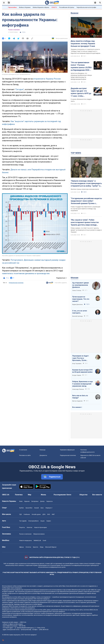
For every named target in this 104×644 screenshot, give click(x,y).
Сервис (49, 521)
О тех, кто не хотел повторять (80, 312)
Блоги (69, 495)
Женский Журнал (51, 547)
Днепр (42, 501)
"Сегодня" (19, 89)
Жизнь (43, 495)
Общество (83, 495)
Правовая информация (67, 450)
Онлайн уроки (36, 514)
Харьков (27, 501)
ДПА (44, 514)
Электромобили (33, 521)
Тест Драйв (23, 521)
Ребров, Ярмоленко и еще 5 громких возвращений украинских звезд (83, 384)
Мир (30, 495)
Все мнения (77, 407)
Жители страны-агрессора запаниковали (85, 189)
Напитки (29, 527)
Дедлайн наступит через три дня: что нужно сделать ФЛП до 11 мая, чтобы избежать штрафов (81, 92)
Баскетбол (29, 508)
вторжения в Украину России (47, 79)
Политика (19, 495)
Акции (42, 521)
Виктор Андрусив (77, 401)
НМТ (53, 514)
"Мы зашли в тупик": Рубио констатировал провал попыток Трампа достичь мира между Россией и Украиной (85, 222)
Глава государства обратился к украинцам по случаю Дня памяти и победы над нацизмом (85, 209)
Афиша (21, 547)
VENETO (54, 7)
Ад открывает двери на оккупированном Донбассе (80, 285)
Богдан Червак (77, 375)
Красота (36, 547)
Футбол (22, 508)
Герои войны (12, 7)
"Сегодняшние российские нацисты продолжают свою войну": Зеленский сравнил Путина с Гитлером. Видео (86, 201)
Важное (75, 13)
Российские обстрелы (67, 7)
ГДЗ (20, 514)
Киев (21, 501)
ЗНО (49, 514)
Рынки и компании (14, 30)
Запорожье (35, 501)
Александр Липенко (78, 389)
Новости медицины (26, 540)
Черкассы (49, 501)
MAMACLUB (37, 540)
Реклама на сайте (25, 455)
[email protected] (26, 630)
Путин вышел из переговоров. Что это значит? (81, 299)
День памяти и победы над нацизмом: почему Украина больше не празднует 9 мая (83, 44)
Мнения (75, 278)
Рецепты (22, 527)
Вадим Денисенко (78, 304)
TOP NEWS (76, 153)
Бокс (42, 508)
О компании (23, 450)
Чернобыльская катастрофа (86, 7)
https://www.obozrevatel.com (71, 586)
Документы (43, 455)
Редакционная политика (16, 283)
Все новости (97, 495)
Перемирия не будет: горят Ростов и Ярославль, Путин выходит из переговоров (82, 358)
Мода (42, 547)
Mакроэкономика (39, 534)
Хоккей (37, 508)
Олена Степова (77, 290)
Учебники (27, 514)
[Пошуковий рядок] (100, 3)
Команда (42, 450)
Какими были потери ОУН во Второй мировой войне (82, 371)
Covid (44, 540)
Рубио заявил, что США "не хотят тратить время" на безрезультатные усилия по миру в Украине (86, 230)
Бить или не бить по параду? (80, 397)
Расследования (60, 495)
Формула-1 (49, 508)
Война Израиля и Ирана (41, 7)
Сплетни (28, 547)
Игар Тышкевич (77, 364)
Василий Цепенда (77, 316)
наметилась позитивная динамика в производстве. (26, 273)
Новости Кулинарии (40, 527)
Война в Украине (25, 7)
